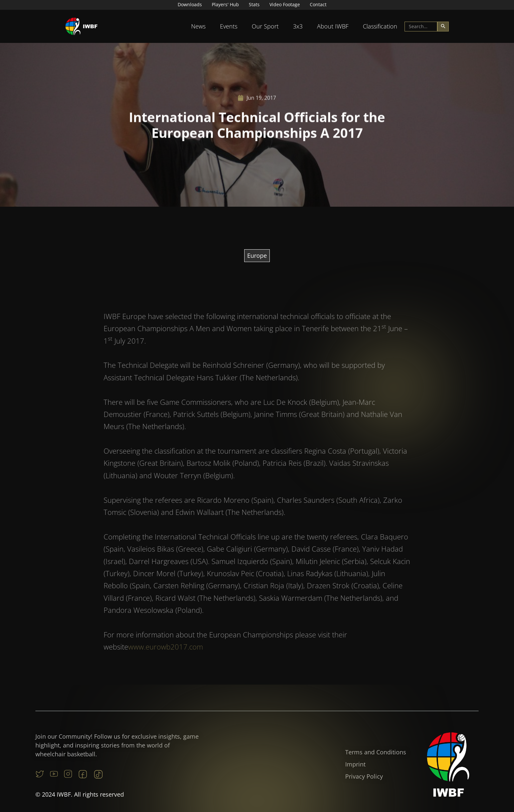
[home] (82, 26)
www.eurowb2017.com (166, 655)
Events (229, 26)
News (198, 26)
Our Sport (265, 26)
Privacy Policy (364, 776)
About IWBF (333, 26)
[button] (198, 26)
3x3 (298, 26)
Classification (380, 26)
